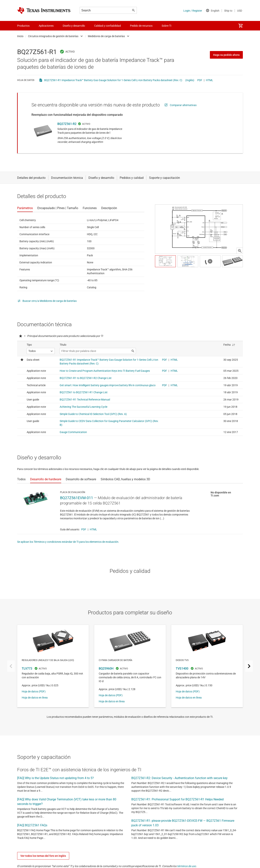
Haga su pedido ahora (226, 55)
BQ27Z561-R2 (67, 124)
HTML (209, 80)
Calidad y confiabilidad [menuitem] (108, 26)
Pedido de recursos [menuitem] (141, 26)
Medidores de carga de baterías (106, 36)
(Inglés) (190, 80)
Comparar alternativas (183, 105)
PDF (200, 80)
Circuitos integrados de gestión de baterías (53, 36)
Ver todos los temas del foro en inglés (43, 856)
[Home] (44, 10)
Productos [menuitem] (23, 26)
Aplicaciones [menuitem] (46, 26)
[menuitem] (241, 26)
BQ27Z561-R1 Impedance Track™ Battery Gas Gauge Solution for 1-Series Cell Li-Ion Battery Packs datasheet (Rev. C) (113, 80)
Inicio (20, 36)
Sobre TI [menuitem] (167, 26)
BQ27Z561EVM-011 (77, 498)
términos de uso (187, 866)
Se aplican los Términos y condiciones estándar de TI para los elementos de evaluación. (68, 542)
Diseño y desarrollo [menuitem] (74, 26)
